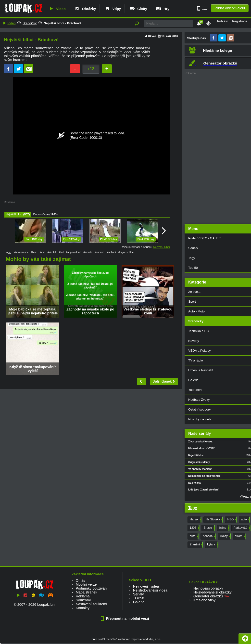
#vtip (43, 252)
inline (224, 528)
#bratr (34, 252)
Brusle (209, 528)
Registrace (240, 21)
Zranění (196, 545)
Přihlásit (223, 21)
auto (245, 520)
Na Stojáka (214, 520)
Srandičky (30, 23)
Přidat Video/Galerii (230, 8)
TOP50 (138, 598)
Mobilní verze (86, 584)
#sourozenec (21, 252)
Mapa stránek (86, 592)
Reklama (83, 596)
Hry (162, 9)
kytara (212, 545)
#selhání (111, 252)
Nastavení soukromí (91, 604)
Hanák (195, 520)
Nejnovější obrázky (208, 588)
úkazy (225, 536)
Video (57, 9)
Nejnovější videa (146, 586)
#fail (61, 252)
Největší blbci (14, 214)
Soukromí (83, 600)
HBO (232, 520)
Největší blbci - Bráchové (63, 23)
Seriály (138, 594)
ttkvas (152, 36)
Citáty (138, 9)
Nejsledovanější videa (150, 590)
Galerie (139, 602)
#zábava (100, 252)
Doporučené (41, 214)
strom (240, 536)
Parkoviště (242, 528)
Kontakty (83, 608)
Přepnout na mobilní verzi (125, 618)
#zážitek (52, 252)
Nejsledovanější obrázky (213, 592)
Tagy (193, 508)
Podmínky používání (92, 588)
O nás (80, 580)
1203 (194, 528)
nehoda (209, 536)
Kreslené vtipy (204, 600)
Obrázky (85, 9)
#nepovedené (73, 252)
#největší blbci (126, 252)
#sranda (88, 252)
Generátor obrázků (208, 596)
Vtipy (113, 9)
